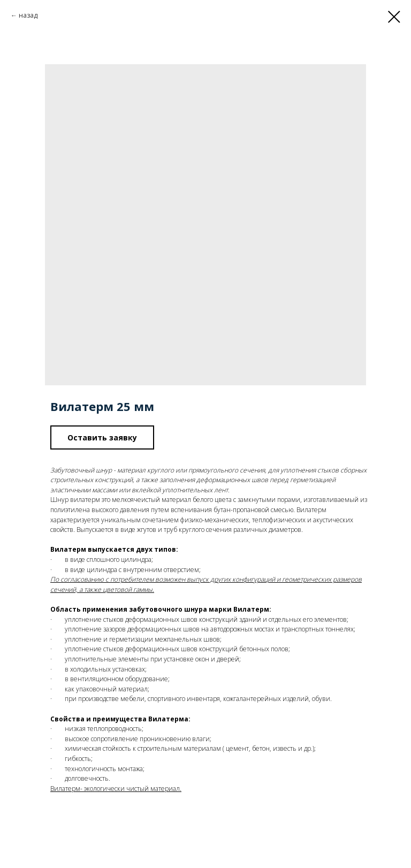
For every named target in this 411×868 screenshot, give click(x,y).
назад (28, 15)
